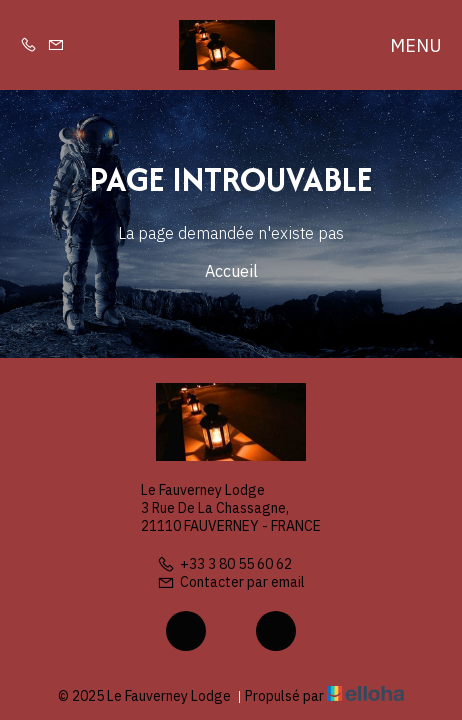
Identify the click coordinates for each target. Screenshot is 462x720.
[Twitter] (231, 631)
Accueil (231, 271)
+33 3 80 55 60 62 (224, 564)
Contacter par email (231, 582)
